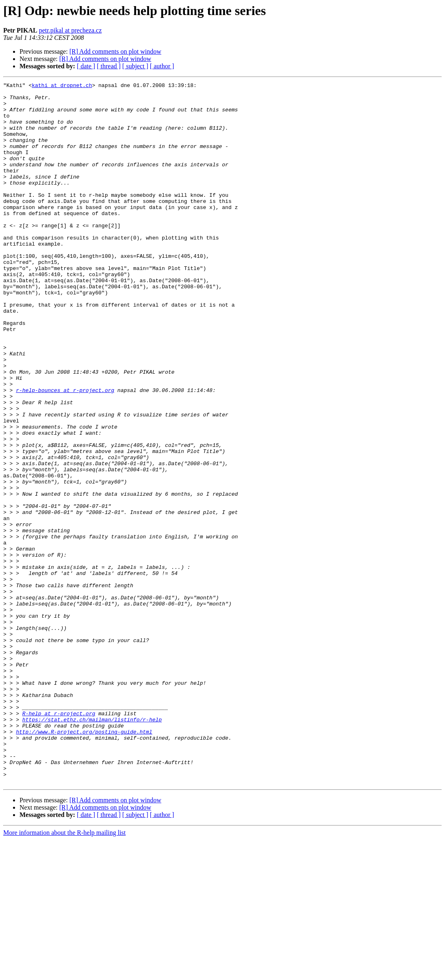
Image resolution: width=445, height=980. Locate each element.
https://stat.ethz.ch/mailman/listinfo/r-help (92, 847)
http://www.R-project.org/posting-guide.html (84, 862)
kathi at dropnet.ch (62, 86)
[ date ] (86, 66)
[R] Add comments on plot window (115, 51)
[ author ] (162, 66)
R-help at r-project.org (59, 840)
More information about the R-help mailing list (64, 973)
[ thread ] (109, 66)
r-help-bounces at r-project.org (65, 452)
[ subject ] (135, 66)
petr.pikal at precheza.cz (71, 30)
